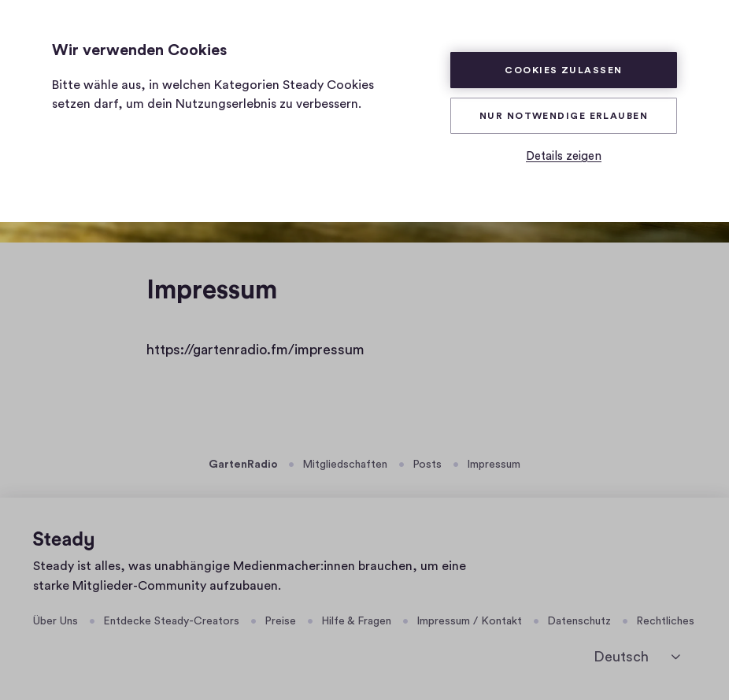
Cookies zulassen (563, 70)
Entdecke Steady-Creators (171, 621)
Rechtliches (665, 621)
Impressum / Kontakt (469, 621)
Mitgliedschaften (345, 465)
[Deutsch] (637, 657)
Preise (280, 621)
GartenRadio (243, 465)
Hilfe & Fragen (356, 621)
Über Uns (56, 621)
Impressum (494, 465)
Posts (427, 465)
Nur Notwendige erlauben (564, 116)
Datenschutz (579, 621)
